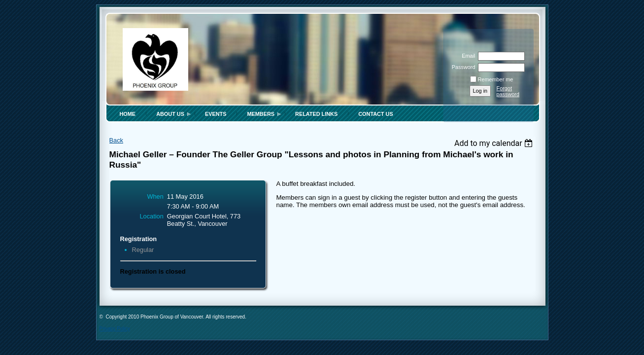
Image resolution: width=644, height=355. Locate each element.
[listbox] (495, 143)
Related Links (316, 114)
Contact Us (375, 114)
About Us (170, 114)
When (155, 196)
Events (216, 114)
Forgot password (508, 91)
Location (151, 216)
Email (467, 56)
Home (128, 114)
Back (116, 140)
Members (261, 114)
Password (461, 67)
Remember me (496, 79)
